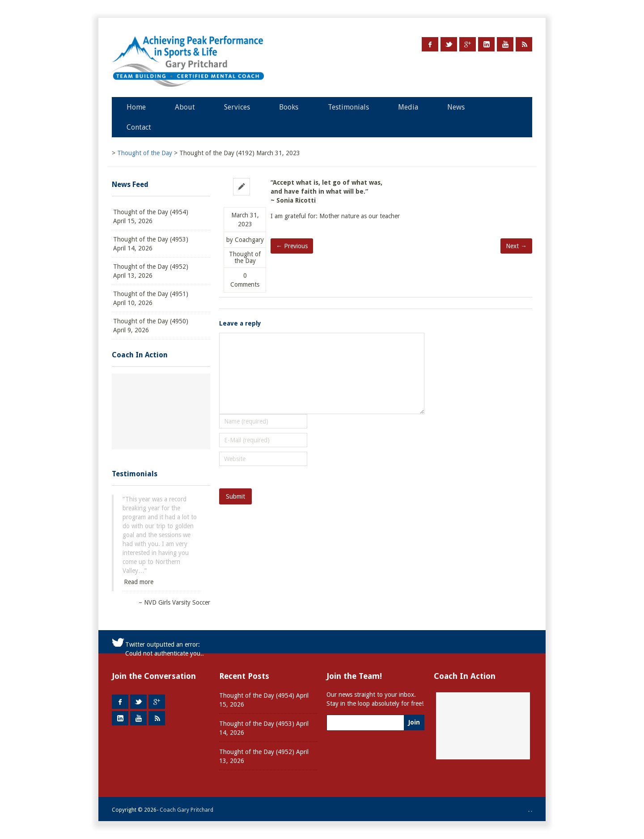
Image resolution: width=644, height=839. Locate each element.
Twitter (449, 44)
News (456, 107)
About (185, 107)
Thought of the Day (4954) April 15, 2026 (151, 216)
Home (136, 107)
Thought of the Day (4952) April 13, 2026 (151, 271)
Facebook (430, 44)
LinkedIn (486, 44)
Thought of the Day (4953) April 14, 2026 (151, 244)
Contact (139, 127)
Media (408, 107)
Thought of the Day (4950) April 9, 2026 (151, 326)
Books (289, 107)
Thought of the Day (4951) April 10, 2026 (151, 298)
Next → (516, 246)
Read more (139, 582)
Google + (468, 44)
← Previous (292, 246)
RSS (524, 44)
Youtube (505, 44)
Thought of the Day (245, 258)
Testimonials (348, 107)
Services (237, 107)
